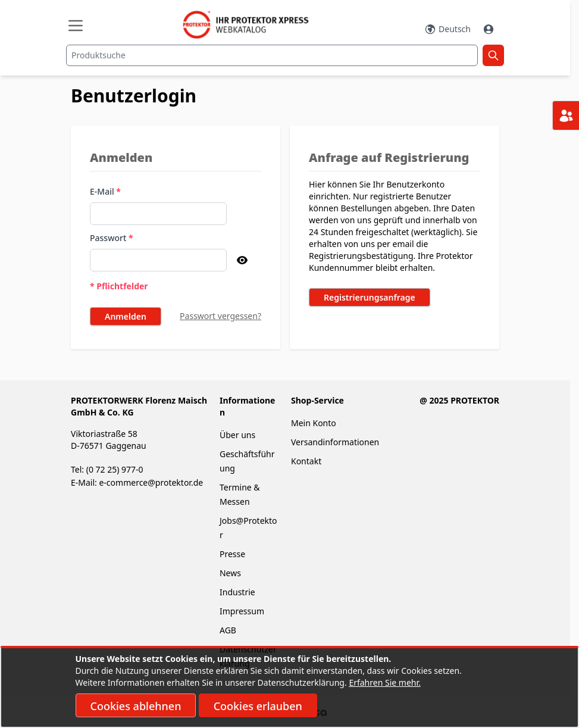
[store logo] (251, 25)
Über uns (239, 435)
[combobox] (272, 55)
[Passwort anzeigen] (242, 260)
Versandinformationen (335, 442)
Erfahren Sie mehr (384, 682)
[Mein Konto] (490, 29)
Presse (232, 554)
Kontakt (306, 461)
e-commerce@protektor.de (151, 482)
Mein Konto (314, 423)
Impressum (242, 611)
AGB (228, 630)
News (230, 573)
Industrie (237, 592)
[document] (290, 688)
